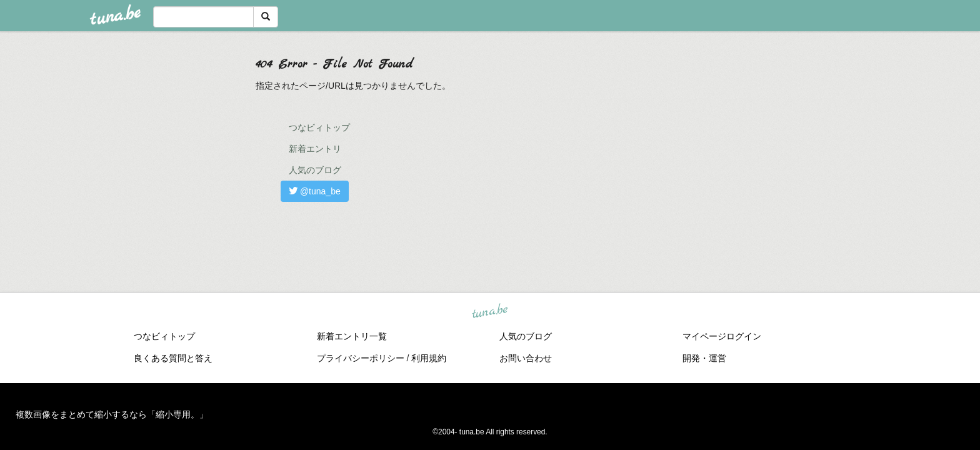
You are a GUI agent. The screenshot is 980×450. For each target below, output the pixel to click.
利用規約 (429, 358)
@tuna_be (315, 191)
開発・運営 (704, 358)
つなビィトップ (319, 127)
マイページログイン (722, 336)
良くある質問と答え (173, 358)
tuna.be (489, 312)
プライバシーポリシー (361, 358)
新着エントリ (315, 149)
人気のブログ (315, 170)
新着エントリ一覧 (352, 336)
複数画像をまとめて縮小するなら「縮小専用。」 (112, 414)
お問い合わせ (526, 358)
